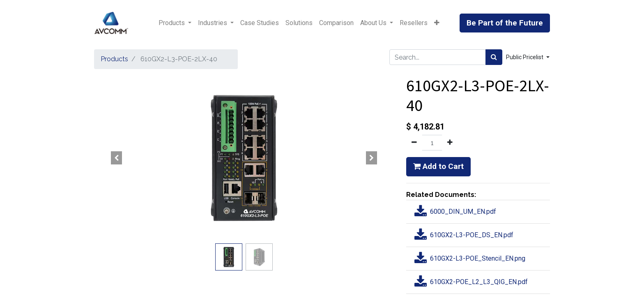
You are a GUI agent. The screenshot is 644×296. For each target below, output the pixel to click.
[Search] (494, 57)
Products (114, 59)
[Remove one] (414, 143)
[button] (437, 23)
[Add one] (450, 143)
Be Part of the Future (505, 23)
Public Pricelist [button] (525, 57)
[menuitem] (260, 23)
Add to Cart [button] (438, 166)
